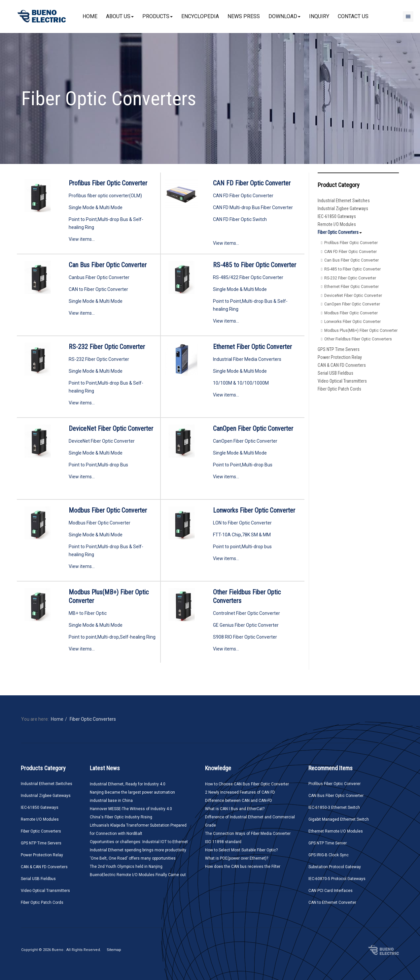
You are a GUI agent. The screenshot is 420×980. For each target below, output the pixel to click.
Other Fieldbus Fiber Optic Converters (358, 339)
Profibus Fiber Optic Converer (334, 784)
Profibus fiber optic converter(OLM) (105, 196)
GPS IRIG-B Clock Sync (329, 855)
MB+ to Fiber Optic (88, 613)
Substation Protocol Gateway (335, 867)
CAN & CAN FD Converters (342, 365)
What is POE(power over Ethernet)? (237, 858)
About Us (120, 16)
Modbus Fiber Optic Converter (108, 510)
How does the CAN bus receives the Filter (243, 867)
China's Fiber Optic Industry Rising (121, 817)
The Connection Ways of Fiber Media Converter (248, 834)
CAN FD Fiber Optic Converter (252, 183)
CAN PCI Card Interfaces (331, 891)
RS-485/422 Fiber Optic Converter (248, 277)
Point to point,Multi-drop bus (242, 547)
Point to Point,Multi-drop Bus (98, 465)
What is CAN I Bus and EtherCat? (235, 809)
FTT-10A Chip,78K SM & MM (242, 535)
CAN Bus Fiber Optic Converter (336, 796)
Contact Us (353, 16)
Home (90, 16)
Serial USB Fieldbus (335, 373)
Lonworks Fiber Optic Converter (254, 510)
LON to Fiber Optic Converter (242, 523)
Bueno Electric (384, 950)
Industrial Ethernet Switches (344, 201)
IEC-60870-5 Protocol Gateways (337, 879)
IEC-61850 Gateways (337, 216)
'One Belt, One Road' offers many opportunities (133, 858)
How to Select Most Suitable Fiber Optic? (241, 850)
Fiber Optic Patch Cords (339, 389)
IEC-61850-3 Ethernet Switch (334, 807)
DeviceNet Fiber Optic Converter (111, 428)
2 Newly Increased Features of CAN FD (240, 792)
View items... (82, 239)
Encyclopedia (200, 16)
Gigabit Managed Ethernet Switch (339, 819)
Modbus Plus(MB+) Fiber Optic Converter (361, 331)
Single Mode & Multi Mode (96, 207)
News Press (244, 16)
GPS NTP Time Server (328, 843)
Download (284, 16)
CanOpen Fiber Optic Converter (253, 428)
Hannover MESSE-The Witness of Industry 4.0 (131, 809)
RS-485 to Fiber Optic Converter (255, 265)
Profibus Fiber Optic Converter (108, 183)
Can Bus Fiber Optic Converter (108, 265)
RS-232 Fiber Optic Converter (107, 347)
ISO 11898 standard (223, 842)
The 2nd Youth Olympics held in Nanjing (126, 867)
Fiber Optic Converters (340, 232)
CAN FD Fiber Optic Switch (240, 219)
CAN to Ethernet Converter (332, 902)
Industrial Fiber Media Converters (247, 359)
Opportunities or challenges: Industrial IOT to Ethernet (139, 842)
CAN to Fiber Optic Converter (98, 289)
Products (157, 16)
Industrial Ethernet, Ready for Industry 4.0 (128, 784)
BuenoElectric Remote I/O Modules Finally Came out (138, 875)
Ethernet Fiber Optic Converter (252, 347)
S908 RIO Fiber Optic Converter (245, 637)
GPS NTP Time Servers (339, 349)
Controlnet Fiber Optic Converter (246, 613)
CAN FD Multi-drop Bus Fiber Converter (253, 207)
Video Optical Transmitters (342, 381)
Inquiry (319, 16)
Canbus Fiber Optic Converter (99, 277)
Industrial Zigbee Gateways (343, 208)
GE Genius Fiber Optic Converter (246, 625)
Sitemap (114, 950)
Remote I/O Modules (337, 224)
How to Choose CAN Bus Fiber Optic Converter (247, 784)
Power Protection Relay (340, 357)
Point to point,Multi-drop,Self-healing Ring (112, 637)
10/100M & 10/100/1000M (241, 383)
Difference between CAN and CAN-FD (239, 801)
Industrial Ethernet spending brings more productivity (138, 850)
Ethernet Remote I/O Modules (336, 831)
